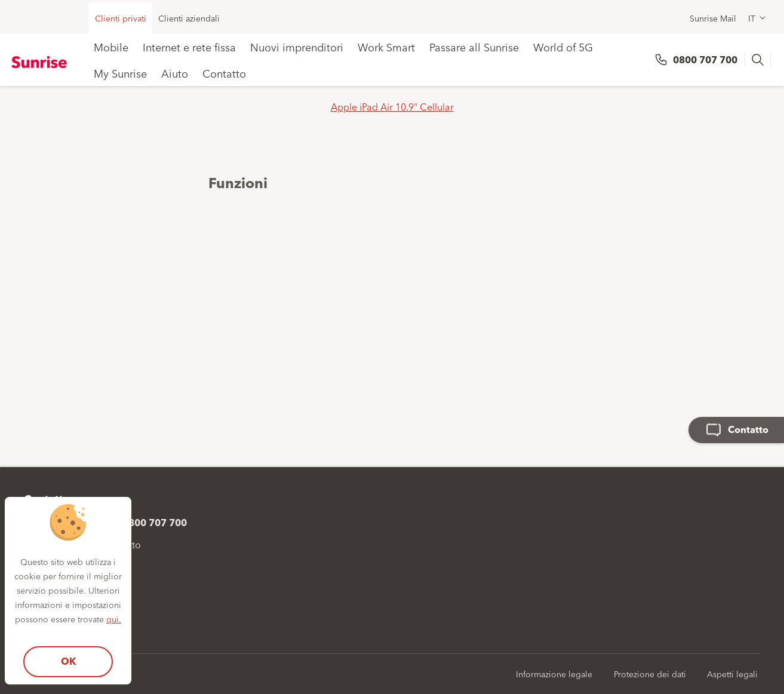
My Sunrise (120, 73)
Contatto (224, 73)
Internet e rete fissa (189, 47)
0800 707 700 (705, 59)
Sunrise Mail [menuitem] (713, 18)
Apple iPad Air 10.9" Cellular (392, 106)
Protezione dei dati (650, 674)
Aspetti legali (732, 674)
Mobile (111, 47)
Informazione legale (554, 674)
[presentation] (759, 60)
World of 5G (563, 47)
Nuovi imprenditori (297, 47)
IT (752, 18)
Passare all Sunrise (474, 47)
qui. (114, 619)
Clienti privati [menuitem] (121, 18)
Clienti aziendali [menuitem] (189, 18)
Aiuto (175, 73)
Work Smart (386, 47)
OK (68, 661)
